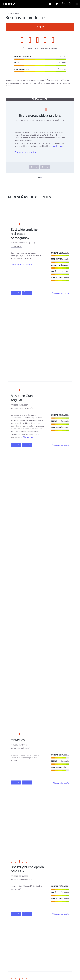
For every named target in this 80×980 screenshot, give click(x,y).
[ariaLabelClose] (77, 4)
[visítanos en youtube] (43, 924)
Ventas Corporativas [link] (17, 913)
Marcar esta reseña (61, 293)
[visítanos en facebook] (30, 924)
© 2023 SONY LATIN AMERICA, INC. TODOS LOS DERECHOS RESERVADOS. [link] (40, 946)
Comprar (40, 27)
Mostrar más (58, 146)
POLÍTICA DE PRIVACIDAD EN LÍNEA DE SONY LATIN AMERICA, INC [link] (40, 942)
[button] (40, 863)
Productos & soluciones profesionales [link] (46, 913)
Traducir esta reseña (25, 152)
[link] (9, 4)
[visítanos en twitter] (37, 924)
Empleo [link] (69, 913)
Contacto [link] (40, 917)
